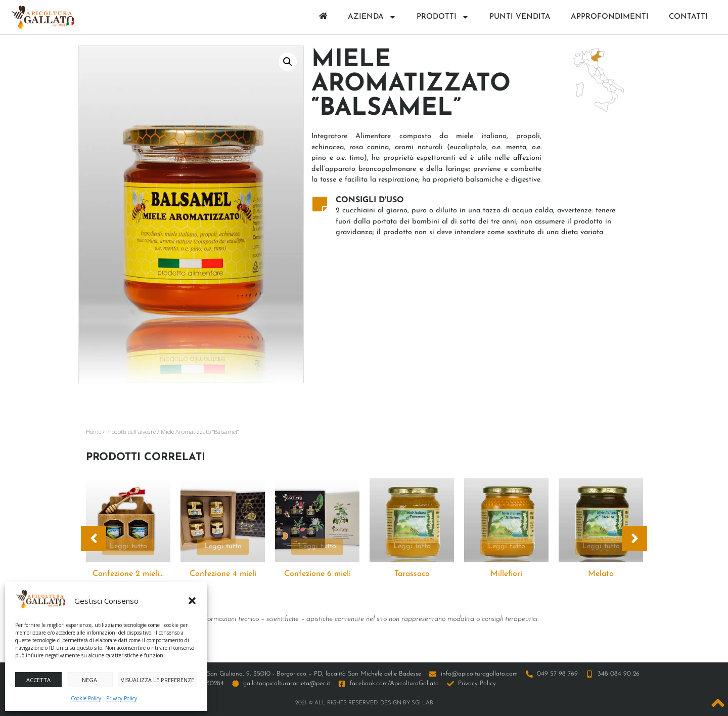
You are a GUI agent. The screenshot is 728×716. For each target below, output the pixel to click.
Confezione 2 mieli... (128, 574)
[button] (192, 601)
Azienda (372, 17)
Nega (89, 680)
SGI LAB (422, 703)
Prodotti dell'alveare (131, 432)
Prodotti (443, 17)
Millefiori (506, 574)
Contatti (688, 17)
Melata (601, 574)
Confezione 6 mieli (317, 574)
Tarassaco (412, 574)
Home (94, 432)
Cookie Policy (86, 698)
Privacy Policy (122, 698)
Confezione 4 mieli (223, 574)
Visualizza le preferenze (157, 680)
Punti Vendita (520, 17)
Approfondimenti (610, 17)
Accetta (38, 680)
